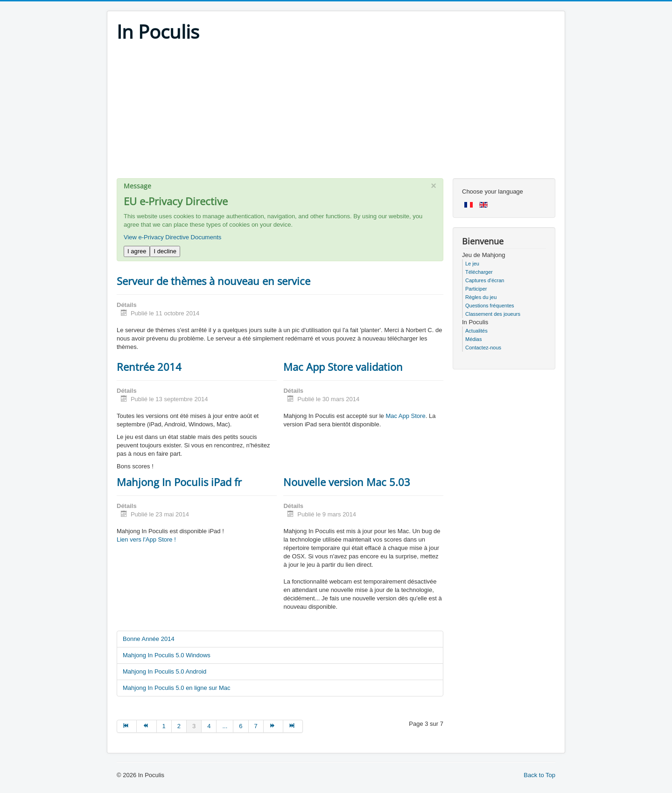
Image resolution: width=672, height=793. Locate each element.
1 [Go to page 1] (164, 726)
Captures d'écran (485, 280)
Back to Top (539, 775)
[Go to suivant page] (273, 726)
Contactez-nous (483, 348)
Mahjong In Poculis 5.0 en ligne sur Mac (177, 688)
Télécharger (479, 272)
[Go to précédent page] (147, 726)
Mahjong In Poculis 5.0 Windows (167, 655)
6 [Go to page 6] (241, 726)
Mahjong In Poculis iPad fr (179, 482)
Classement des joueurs (493, 314)
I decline (165, 251)
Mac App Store (405, 416)
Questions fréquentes (490, 306)
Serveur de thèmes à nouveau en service (213, 281)
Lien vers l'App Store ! (146, 539)
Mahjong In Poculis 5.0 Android (164, 671)
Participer (476, 289)
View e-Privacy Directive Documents (172, 237)
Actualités (476, 331)
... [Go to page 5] (225, 726)
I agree (137, 251)
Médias (473, 339)
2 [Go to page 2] (179, 726)
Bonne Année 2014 (149, 639)
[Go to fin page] (293, 726)
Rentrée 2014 (149, 367)
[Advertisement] (336, 113)
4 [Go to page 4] (209, 726)
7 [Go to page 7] (256, 726)
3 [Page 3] (194, 726)
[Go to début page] (127, 726)
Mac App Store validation (343, 367)
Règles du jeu (481, 297)
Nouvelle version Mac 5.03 (347, 482)
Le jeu (472, 264)
